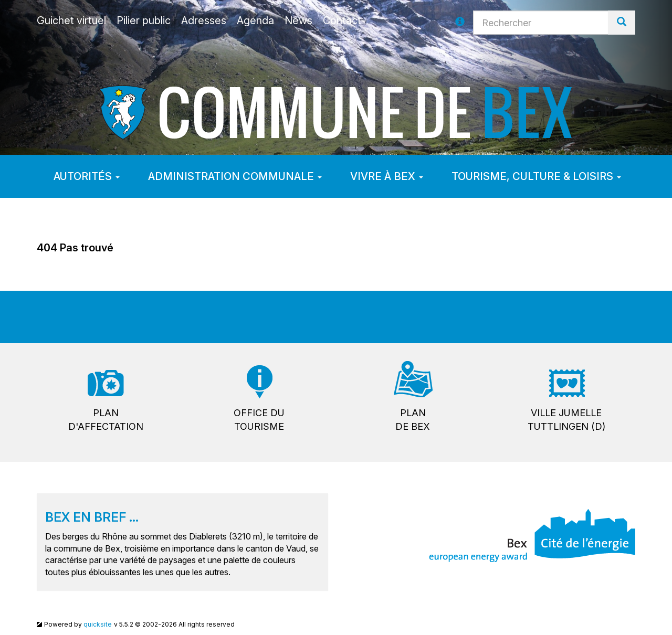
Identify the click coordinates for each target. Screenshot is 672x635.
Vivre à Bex (387, 176)
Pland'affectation (106, 420)
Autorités (87, 176)
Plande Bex (413, 420)
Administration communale (235, 176)
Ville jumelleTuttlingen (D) (566, 420)
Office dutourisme (259, 420)
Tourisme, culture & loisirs (536, 176)
